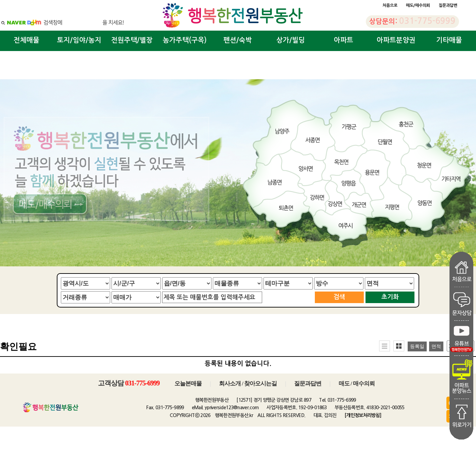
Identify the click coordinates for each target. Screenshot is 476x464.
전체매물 (27, 40)
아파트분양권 (396, 40)
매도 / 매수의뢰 (357, 384)
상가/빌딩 (291, 40)
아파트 (344, 40)
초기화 (390, 297)
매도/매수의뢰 (418, 5)
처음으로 (390, 5)
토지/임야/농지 (79, 40)
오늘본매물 (188, 384)
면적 (436, 346)
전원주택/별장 (132, 40)
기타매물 (449, 40)
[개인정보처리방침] (363, 415)
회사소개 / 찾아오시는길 (248, 384)
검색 (339, 297)
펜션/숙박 (238, 40)
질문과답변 (448, 5)
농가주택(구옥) (185, 40)
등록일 (417, 346)
